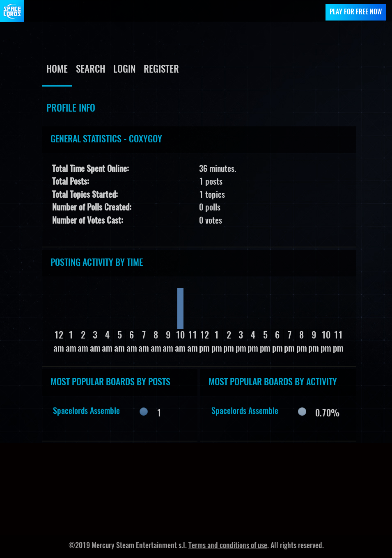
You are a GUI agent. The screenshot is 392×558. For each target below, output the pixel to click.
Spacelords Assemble (86, 412)
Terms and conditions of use (228, 546)
